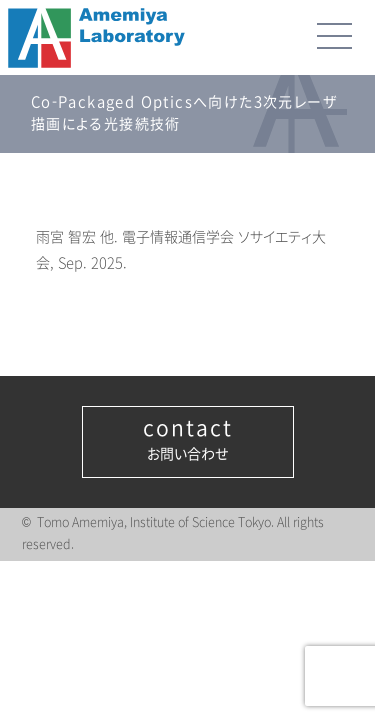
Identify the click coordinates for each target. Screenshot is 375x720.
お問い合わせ (188, 440)
